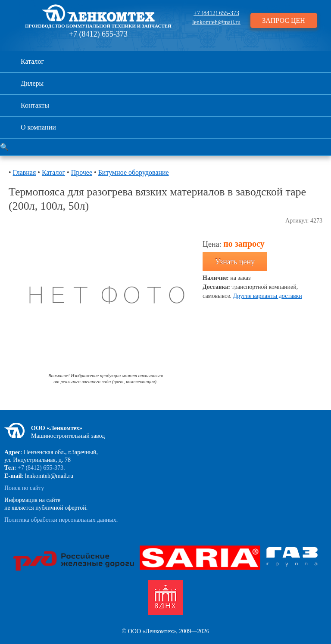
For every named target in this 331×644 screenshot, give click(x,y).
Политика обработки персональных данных (60, 520)
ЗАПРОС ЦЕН (284, 20)
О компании (38, 127)
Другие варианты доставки (268, 296)
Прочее (82, 172)
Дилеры (32, 83)
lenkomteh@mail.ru (216, 22)
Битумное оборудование (134, 172)
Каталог (32, 61)
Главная (25, 172)
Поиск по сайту (24, 488)
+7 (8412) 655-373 (98, 34)
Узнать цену (235, 262)
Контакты (35, 105)
